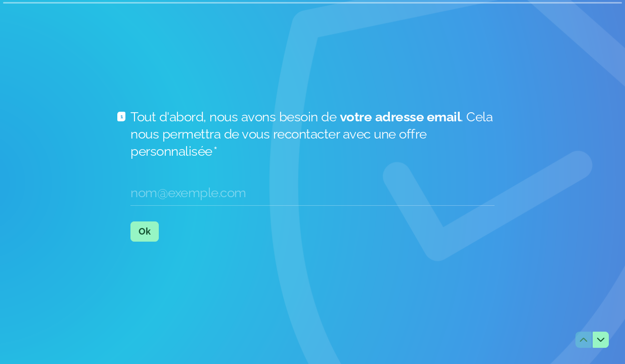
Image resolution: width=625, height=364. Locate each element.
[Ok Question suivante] (145, 231)
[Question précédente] (584, 340)
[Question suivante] (601, 340)
